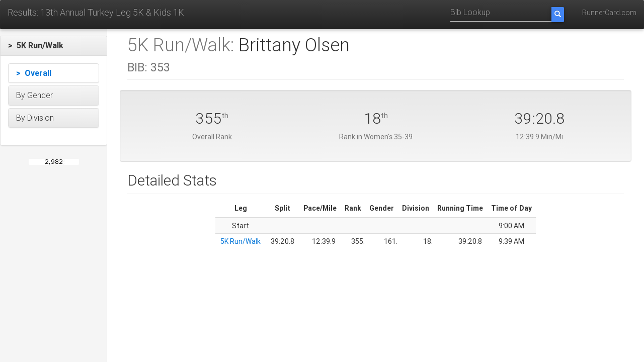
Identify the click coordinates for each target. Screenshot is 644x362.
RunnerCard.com (609, 13)
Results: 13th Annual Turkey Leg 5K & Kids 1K (96, 12)
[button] (54, 46)
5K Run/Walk (240, 241)
